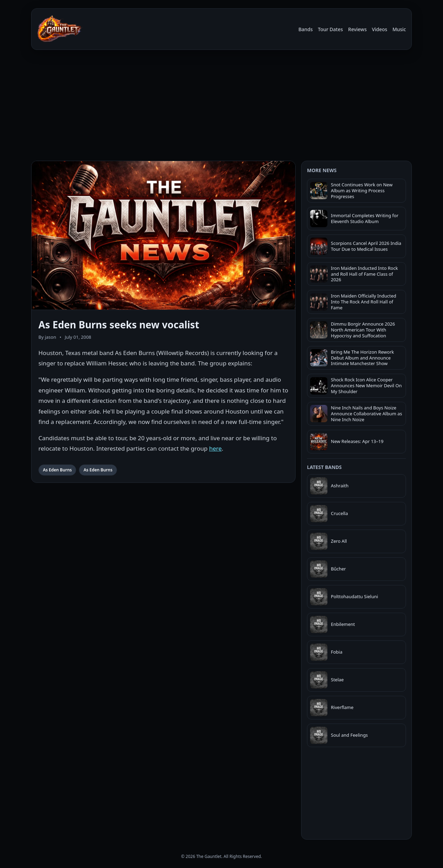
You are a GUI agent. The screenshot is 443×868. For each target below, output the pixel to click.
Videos (379, 29)
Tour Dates (331, 29)
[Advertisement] (221, 107)
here (215, 448)
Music (399, 29)
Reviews (358, 29)
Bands (305, 29)
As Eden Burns (57, 470)
